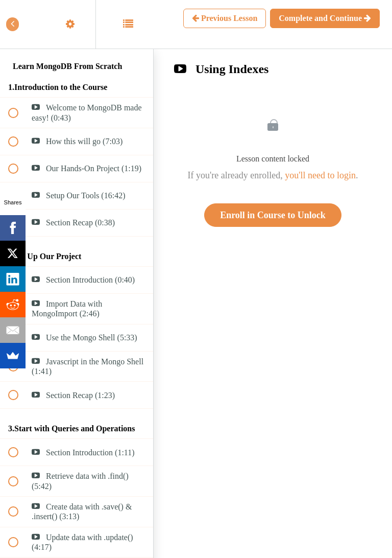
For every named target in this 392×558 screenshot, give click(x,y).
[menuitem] (77, 24)
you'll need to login (320, 175)
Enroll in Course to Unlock (273, 215)
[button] (19, 24)
